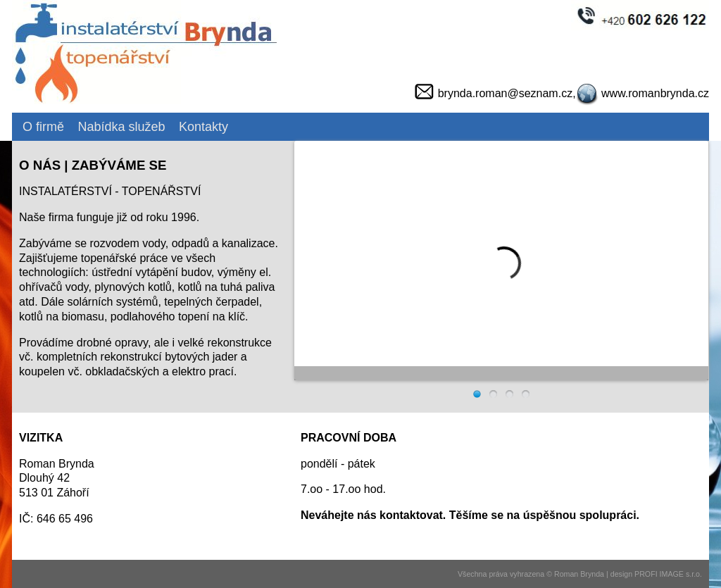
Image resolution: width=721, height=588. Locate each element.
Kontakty (203, 127)
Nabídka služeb (121, 127)
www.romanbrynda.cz (655, 93)
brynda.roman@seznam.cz (505, 93)
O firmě (43, 127)
